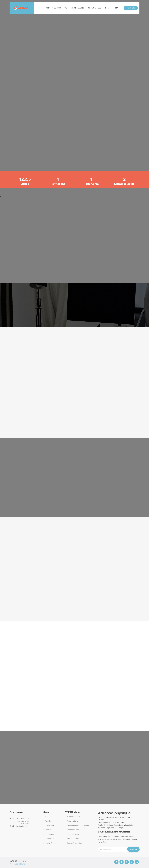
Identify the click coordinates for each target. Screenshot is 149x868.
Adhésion (49, 817)
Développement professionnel (78, 825)
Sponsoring (49, 834)
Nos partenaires (73, 839)
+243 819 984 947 (23, 824)
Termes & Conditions (75, 843)
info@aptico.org (22, 826)
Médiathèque (50, 843)
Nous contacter (73, 821)
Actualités (49, 821)
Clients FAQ (49, 825)
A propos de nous (53, 8)
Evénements (50, 839)
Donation (48, 830)
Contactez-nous (94, 8)
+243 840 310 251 (23, 821)
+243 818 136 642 (22, 819)
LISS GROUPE (20, 864)
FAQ (66, 8)
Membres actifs (73, 834)
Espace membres (77, 8)
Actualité (131, 8)
